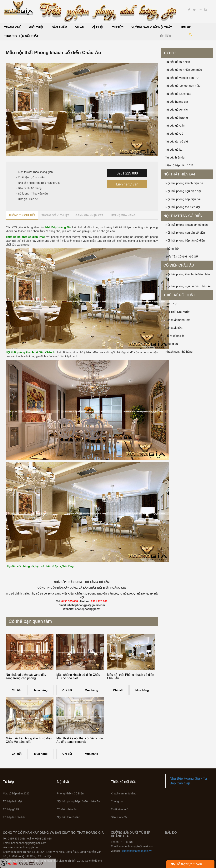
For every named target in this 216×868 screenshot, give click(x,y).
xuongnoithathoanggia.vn (137, 851)
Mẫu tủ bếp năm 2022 (179, 165)
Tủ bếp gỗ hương (177, 118)
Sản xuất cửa (174, 328)
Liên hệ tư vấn (127, 184)
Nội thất (63, 782)
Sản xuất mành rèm (178, 320)
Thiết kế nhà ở (175, 336)
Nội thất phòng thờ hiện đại (183, 207)
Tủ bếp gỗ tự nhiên (178, 62)
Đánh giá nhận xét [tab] (89, 215)
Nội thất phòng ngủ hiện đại (183, 191)
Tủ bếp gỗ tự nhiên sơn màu (184, 70)
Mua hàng (41, 690)
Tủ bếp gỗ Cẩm (175, 125)
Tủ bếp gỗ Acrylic (177, 109)
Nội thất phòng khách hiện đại (184, 183)
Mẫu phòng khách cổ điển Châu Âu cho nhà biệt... (78, 676)
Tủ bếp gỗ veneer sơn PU (182, 78)
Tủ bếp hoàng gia (177, 102)
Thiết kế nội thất (179, 295)
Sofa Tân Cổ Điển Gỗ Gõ (182, 256)
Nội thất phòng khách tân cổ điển (187, 225)
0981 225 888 (127, 173)
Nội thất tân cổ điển (183, 216)
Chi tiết (17, 690)
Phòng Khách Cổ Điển (70, 793)
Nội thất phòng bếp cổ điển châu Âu (78, 801)
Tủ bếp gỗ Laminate (178, 94)
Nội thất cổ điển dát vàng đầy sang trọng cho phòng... (26, 676)
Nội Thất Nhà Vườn (178, 312)
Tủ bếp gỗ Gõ (174, 134)
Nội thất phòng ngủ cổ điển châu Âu (188, 286)
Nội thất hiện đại (179, 174)
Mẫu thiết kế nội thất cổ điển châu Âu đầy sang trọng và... (80, 740)
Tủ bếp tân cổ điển (177, 141)
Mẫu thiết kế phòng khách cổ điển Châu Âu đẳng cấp (29, 740)
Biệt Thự (171, 304)
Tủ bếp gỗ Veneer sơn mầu (183, 86)
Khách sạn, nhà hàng (179, 352)
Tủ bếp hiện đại (175, 157)
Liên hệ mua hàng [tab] (123, 215)
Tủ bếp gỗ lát (174, 150)
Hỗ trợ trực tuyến (187, 864)
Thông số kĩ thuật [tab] (55, 215)
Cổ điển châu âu (179, 265)
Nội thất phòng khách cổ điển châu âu (188, 276)
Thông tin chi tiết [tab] (22, 215)
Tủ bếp (170, 53)
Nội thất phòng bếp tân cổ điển (185, 240)
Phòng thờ (172, 249)
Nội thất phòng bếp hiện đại (183, 199)
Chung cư (172, 344)
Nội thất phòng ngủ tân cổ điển (185, 233)
